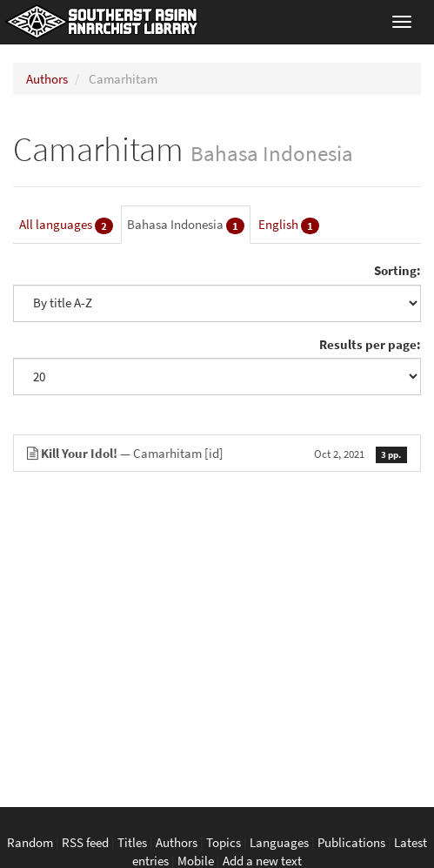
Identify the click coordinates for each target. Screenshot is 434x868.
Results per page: (370, 344)
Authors (47, 79)
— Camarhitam (217, 453)
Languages (279, 842)
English (289, 225)
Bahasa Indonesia (186, 225)
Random (30, 842)
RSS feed (85, 842)
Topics (224, 842)
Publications (351, 842)
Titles (132, 842)
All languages (66, 225)
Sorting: (397, 270)
